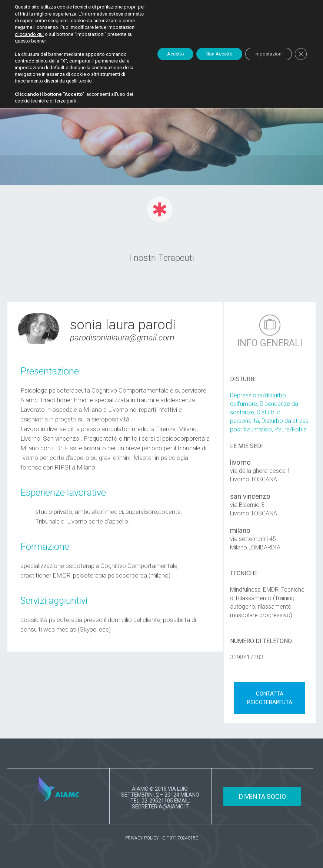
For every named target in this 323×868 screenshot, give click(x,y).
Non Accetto (209, 57)
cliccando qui (95, 33)
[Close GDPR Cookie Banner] (300, 57)
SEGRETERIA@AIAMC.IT (160, 807)
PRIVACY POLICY (142, 838)
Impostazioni (264, 57)
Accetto (160, 57)
